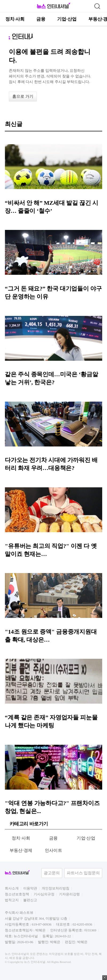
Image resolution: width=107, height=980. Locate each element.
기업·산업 (67, 19)
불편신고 (30, 900)
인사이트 (53, 850)
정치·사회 (15, 19)
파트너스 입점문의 (83, 873)
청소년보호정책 (17, 894)
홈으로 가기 (23, 96)
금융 (41, 19)
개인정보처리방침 (56, 888)
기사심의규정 (44, 894)
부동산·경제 (21, 850)
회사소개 (12, 888)
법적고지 (12, 900)
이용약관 (30, 888)
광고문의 (52, 873)
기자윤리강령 (69, 894)
